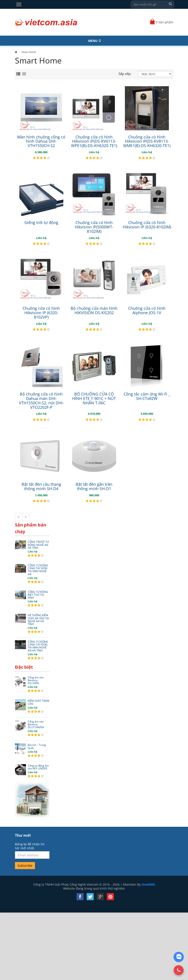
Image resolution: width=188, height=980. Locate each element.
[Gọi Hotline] (179, 970)
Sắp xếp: (125, 74)
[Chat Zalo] (179, 957)
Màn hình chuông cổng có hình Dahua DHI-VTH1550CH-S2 (41, 141)
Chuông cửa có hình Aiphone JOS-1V (147, 310)
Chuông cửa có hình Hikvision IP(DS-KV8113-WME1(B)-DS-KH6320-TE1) (147, 141)
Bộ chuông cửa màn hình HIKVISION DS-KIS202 (94, 310)
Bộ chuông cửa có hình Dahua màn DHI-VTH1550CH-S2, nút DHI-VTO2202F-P (41, 400)
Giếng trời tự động (41, 222)
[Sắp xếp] (155, 74)
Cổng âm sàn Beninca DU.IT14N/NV (36, 724)
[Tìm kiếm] (170, 4)
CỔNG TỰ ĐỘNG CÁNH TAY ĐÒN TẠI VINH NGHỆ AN (38, 570)
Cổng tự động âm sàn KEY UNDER (38, 767)
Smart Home (29, 52)
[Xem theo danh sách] (18, 74)
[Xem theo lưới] (24, 74)
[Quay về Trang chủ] (46, 22)
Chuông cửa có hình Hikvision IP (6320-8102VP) (41, 313)
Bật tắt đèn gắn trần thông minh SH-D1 (94, 486)
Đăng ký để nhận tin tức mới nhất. (30, 846)
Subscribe (25, 865)
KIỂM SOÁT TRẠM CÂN (38, 702)
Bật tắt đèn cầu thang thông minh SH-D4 (41, 486)
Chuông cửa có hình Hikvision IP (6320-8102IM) (147, 225)
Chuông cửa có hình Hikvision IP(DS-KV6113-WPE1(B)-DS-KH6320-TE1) (94, 141)
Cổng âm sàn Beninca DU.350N (36, 680)
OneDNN (148, 884)
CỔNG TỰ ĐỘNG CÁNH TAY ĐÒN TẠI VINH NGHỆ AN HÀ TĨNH (38, 646)
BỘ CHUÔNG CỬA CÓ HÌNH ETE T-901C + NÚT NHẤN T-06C (94, 398)
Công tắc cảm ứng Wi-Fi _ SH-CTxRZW (147, 396)
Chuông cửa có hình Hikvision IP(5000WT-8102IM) (94, 227)
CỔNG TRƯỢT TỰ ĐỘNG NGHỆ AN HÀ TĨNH (38, 545)
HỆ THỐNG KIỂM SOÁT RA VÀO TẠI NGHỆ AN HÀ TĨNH (38, 620)
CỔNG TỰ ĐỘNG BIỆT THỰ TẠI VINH (38, 595)
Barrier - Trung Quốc (37, 746)
